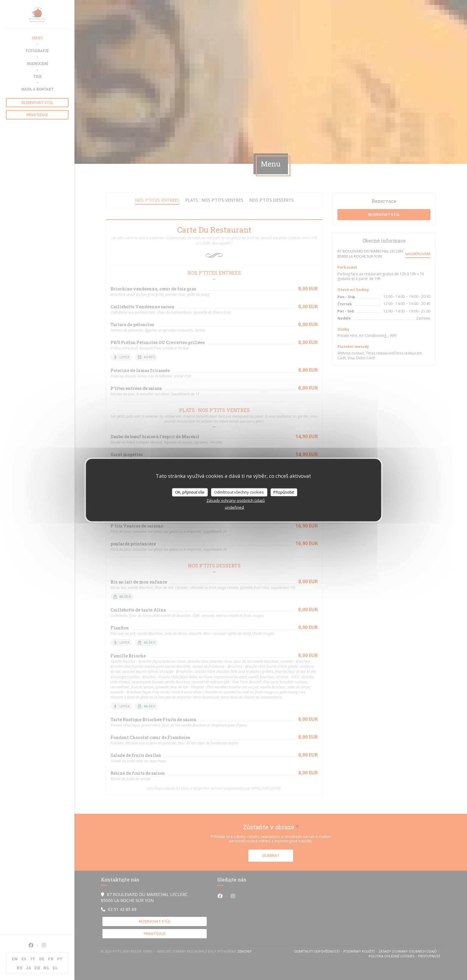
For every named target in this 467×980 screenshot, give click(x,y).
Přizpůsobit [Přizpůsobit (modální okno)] (284, 492)
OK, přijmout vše (190, 492)
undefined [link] (234, 507)
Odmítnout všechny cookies (239, 492)
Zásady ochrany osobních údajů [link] (236, 500)
